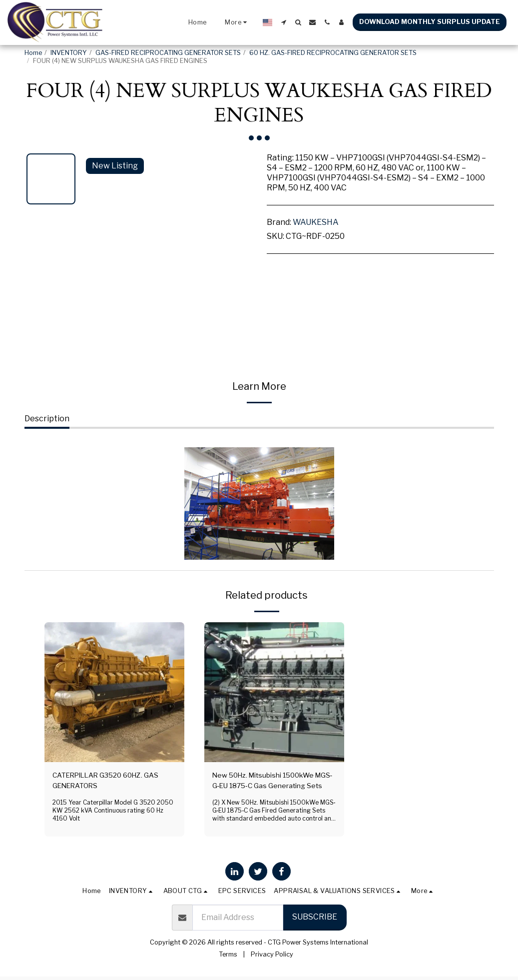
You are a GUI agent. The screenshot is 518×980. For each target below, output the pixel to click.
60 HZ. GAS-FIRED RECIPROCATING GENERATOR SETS (333, 53)
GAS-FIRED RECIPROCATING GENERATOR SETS (168, 53)
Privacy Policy (272, 958)
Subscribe (315, 921)
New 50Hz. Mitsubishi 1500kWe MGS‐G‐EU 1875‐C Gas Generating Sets (272, 783)
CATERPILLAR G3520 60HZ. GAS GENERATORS (106, 782)
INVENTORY (69, 53)
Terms (228, 958)
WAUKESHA (316, 222)
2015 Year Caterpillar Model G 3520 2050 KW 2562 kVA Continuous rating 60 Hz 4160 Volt (111, 814)
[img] (114, 692)
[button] (283, 22)
